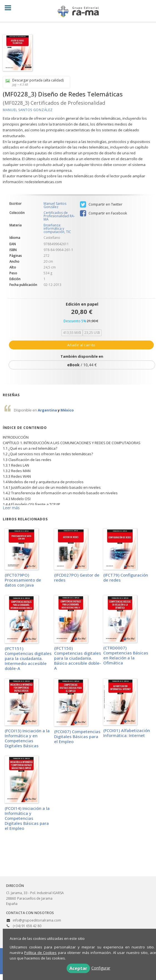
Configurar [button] (101, 968)
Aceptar (78, 968)
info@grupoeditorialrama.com (37, 920)
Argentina (48, 410)
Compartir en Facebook (103, 213)
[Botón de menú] (10, 8)
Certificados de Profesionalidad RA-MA (59, 216)
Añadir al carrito (81, 345)
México (67, 410)
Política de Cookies (40, 953)
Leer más (11, 508)
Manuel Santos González (28, 110)
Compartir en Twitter (101, 204)
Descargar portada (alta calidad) (35, 82)
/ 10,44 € (82, 365)
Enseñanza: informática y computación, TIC (57, 228)
